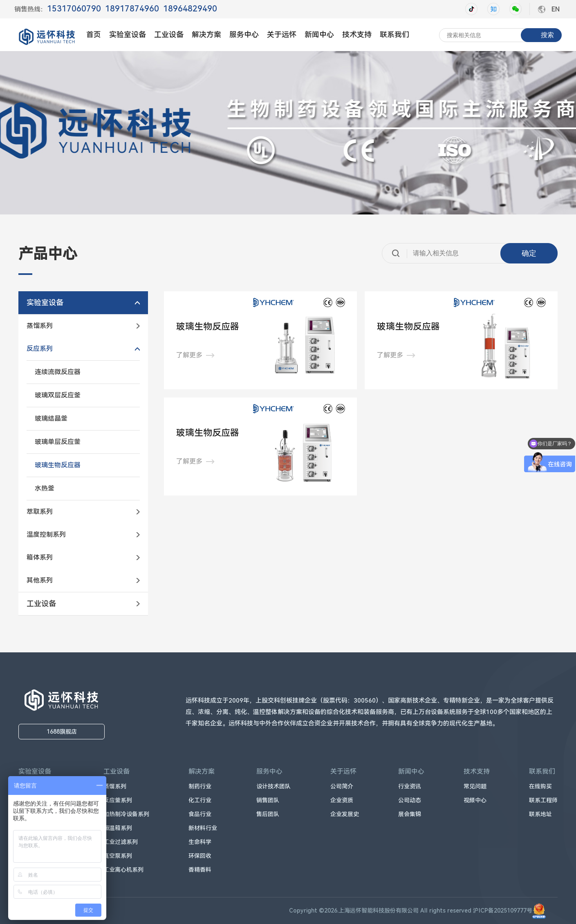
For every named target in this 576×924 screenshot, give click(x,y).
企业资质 (342, 800)
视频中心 (475, 800)
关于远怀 (282, 35)
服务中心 (244, 35)
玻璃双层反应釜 (58, 395)
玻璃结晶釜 (51, 418)
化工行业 (200, 800)
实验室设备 (128, 35)
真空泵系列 (118, 856)
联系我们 (394, 35)
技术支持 (357, 35)
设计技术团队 (273, 786)
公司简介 (342, 786)
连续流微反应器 (58, 372)
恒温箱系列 (118, 828)
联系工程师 (543, 800)
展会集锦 (410, 814)
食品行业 (200, 814)
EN (556, 9)
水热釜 (45, 488)
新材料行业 (203, 828)
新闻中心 (319, 35)
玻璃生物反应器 (58, 465)
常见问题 (475, 786)
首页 (94, 35)
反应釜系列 (118, 800)
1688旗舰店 (62, 732)
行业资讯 (410, 786)
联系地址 (540, 814)
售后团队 (268, 814)
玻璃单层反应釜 (58, 442)
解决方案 (206, 35)
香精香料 (200, 870)
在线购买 (540, 786)
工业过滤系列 (121, 842)
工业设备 (169, 35)
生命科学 (200, 842)
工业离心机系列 (123, 870)
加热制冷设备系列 (126, 814)
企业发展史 (345, 814)
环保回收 (200, 856)
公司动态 (410, 800)
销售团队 (268, 800)
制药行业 (200, 786)
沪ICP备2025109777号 (509, 911)
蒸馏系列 (115, 786)
